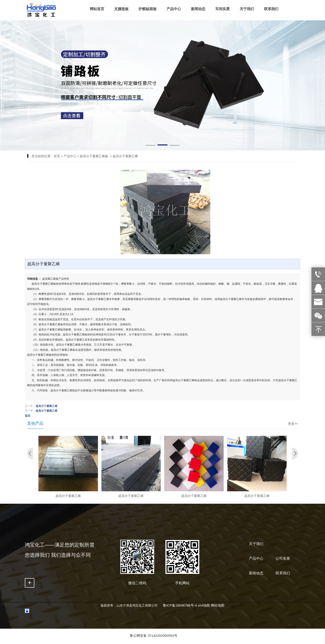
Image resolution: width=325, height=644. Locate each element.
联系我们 (283, 573)
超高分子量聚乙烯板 (94, 156)
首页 (57, 156)
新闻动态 (256, 573)
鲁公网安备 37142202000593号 (154, 636)
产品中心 (70, 156)
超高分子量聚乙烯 (125, 156)
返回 (28, 416)
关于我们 (256, 544)
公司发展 (283, 558)
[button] (150, 146)
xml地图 (204, 605)
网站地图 (218, 605)
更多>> (293, 424)
